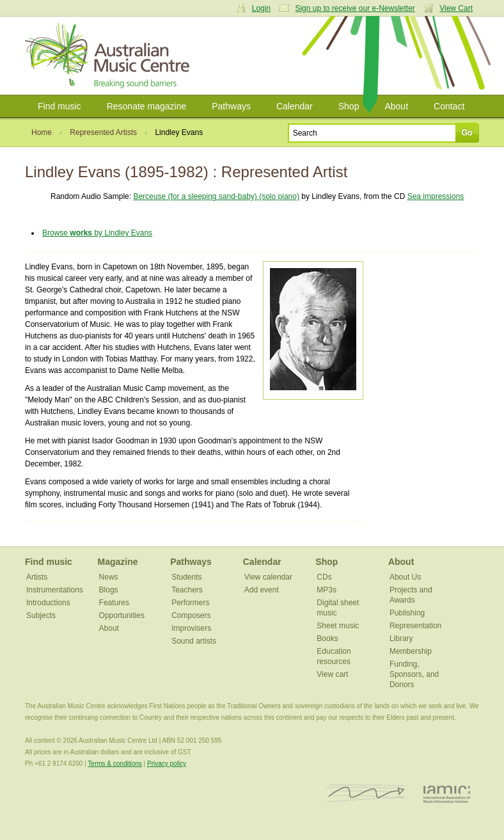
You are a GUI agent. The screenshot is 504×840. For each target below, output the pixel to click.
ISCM (366, 794)
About (396, 106)
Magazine (118, 562)
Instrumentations (55, 590)
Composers (191, 615)
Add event (262, 590)
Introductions (48, 603)
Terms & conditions (114, 764)
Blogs (109, 590)
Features (114, 603)
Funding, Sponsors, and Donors (414, 674)
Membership (411, 651)
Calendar (295, 106)
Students (186, 577)
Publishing (407, 613)
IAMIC (447, 794)
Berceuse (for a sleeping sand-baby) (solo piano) (216, 196)
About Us (405, 577)
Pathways (231, 106)
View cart (332, 674)
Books (327, 638)
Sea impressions (436, 196)
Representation (415, 626)
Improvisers (191, 628)
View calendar (268, 577)
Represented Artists (103, 132)
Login (261, 8)
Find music (59, 106)
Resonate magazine (147, 106)
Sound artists (194, 641)
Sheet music (338, 626)
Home (42, 132)
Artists (37, 577)
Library (401, 638)
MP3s (327, 590)
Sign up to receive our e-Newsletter (355, 8)
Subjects (41, 615)
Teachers (187, 590)
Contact (449, 106)
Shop (349, 106)
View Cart (456, 8)
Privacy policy (167, 764)
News (109, 577)
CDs (324, 577)
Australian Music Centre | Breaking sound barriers (110, 56)
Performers (190, 603)
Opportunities (122, 615)
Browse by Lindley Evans (97, 233)
